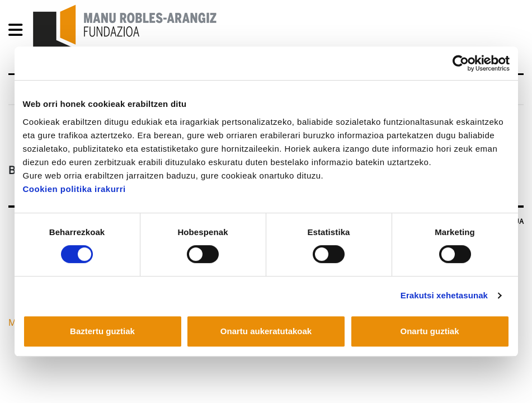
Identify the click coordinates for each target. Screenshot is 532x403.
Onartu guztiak (429, 331)
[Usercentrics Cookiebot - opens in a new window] (461, 63)
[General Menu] (19, 32)
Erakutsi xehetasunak (444, 295)
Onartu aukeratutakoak (266, 331)
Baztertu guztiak (102, 331)
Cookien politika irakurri (74, 189)
